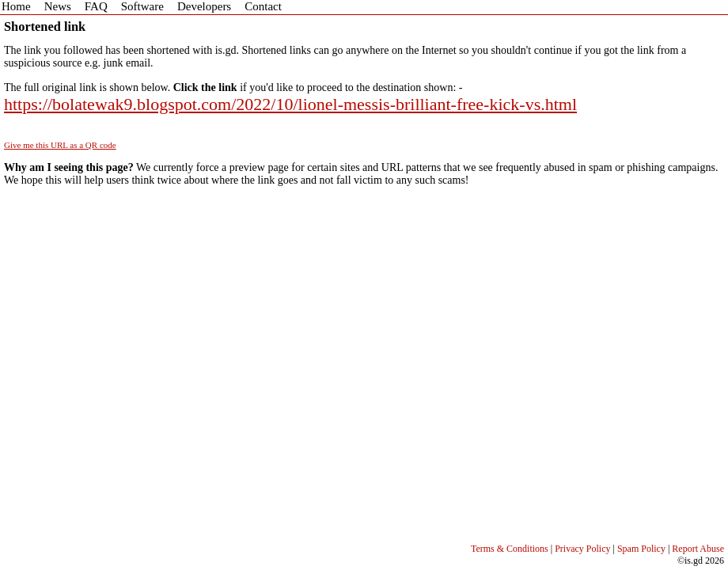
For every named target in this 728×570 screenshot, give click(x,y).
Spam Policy (641, 549)
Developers (204, 6)
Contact (263, 6)
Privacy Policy (582, 549)
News (58, 6)
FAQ (96, 6)
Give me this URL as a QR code (60, 145)
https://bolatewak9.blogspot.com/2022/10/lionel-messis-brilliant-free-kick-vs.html (290, 104)
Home (16, 6)
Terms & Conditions (510, 549)
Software (142, 6)
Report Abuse (698, 549)
